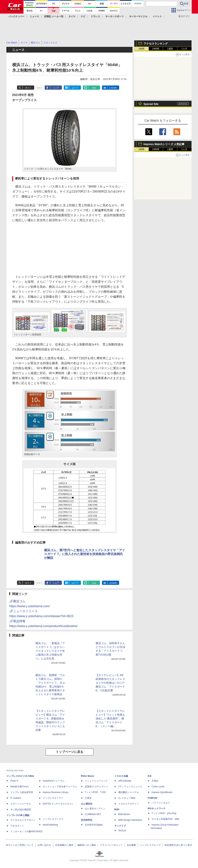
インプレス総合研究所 (22, 792)
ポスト (28, 88)
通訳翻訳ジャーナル (128, 792)
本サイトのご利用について (20, 845)
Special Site (151, 104)
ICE (150, 776)
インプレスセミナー (53, 798)
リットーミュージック (96, 781)
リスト (39, 88)
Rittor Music (88, 776)
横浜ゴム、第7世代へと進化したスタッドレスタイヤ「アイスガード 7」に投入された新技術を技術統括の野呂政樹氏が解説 (85, 554)
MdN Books (124, 814)
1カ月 (184, 49)
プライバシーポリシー (111, 845)
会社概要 (131, 845)
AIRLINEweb (125, 781)
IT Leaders (16, 798)
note (94, 88)
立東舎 (88, 798)
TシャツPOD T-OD (95, 792)
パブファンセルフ (161, 803)
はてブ (75, 88)
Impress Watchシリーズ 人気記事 (164, 144)
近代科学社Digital (94, 825)
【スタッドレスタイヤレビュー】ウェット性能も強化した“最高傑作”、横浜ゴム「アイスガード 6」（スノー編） (110, 718)
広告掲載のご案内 (64, 845)
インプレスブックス (53, 819)
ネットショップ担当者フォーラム (60, 787)
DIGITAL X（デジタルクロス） (59, 804)
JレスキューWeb (127, 798)
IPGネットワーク (157, 809)
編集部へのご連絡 (87, 845)
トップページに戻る (70, 752)
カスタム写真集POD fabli (165, 819)
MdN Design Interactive (130, 820)
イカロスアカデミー (128, 804)
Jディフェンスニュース (130, 787)
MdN (117, 809)
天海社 (155, 781)
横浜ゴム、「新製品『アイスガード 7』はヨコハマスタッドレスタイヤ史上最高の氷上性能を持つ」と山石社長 (50, 651)
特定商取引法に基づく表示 (178, 845)
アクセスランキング (156, 44)
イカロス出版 (121, 776)
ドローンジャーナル (21, 804)
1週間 (170, 49)
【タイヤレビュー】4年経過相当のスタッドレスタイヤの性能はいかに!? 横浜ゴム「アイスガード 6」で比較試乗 (110, 683)
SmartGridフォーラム (54, 781)
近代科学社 (87, 820)
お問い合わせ (44, 845)
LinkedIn (113, 88)
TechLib (122, 831)
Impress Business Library (56, 792)
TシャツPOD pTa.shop (164, 813)
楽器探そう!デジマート (97, 787)
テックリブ (120, 826)
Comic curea (158, 787)
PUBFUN (153, 798)
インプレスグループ (150, 845)
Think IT (14, 781)
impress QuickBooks (162, 792)
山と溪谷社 (87, 804)
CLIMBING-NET (93, 814)
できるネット (17, 826)
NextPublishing (50, 825)
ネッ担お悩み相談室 (21, 809)
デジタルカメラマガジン (23, 820)
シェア (56, 88)
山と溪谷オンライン (95, 809)
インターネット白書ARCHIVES (26, 831)
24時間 (156, 49)
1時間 (141, 49)
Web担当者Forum (19, 787)
